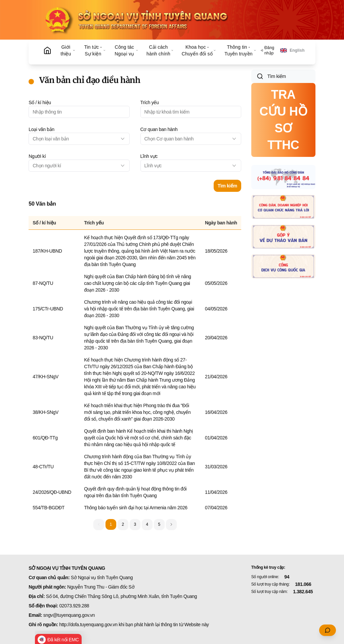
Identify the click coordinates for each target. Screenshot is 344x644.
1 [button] (111, 524)
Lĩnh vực (149, 156)
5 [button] (159, 524)
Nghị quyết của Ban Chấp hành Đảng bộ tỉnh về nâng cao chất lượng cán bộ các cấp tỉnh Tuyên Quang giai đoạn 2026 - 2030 (138, 283)
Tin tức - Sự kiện (95, 50)
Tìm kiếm (227, 186)
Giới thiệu (68, 50)
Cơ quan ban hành (159, 129)
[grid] (135, 365)
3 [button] (135, 524)
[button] (171, 524)
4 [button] (147, 524)
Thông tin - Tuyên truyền (240, 50)
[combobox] (79, 139)
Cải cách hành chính (160, 50)
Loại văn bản (41, 129)
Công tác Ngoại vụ (126, 50)
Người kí (37, 156)
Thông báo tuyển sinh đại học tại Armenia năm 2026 (136, 508)
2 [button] (123, 524)
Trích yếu (150, 102)
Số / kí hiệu (40, 102)
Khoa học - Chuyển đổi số (199, 50)
